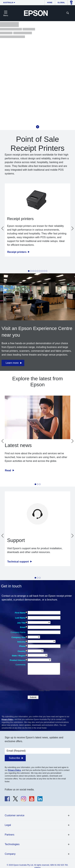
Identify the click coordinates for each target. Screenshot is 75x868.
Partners (9, 835)
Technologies (12, 844)
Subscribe (14, 758)
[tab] (29, 271)
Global (61, 3)
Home (50, 3)
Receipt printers (17, 252)
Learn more (12, 363)
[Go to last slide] (3, 228)
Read (8, 470)
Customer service (15, 815)
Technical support (18, 562)
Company (10, 854)
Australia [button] (8, 3)
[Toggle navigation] (6, 13)
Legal (8, 825)
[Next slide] (72, 228)
